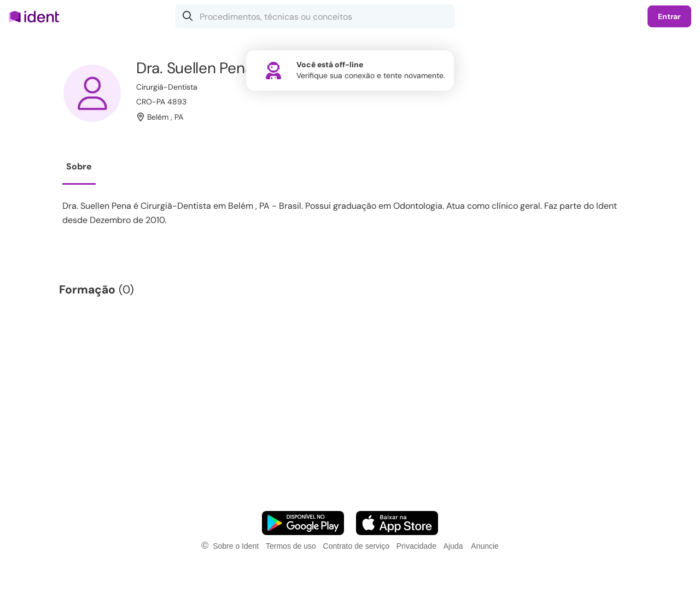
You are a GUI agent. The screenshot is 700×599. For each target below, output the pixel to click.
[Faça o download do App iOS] (397, 523)
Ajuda (453, 546)
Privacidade (416, 546)
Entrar (669, 16)
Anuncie (485, 546)
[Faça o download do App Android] (303, 523)
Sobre (79, 166)
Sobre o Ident (236, 546)
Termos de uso (291, 546)
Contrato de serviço (356, 546)
